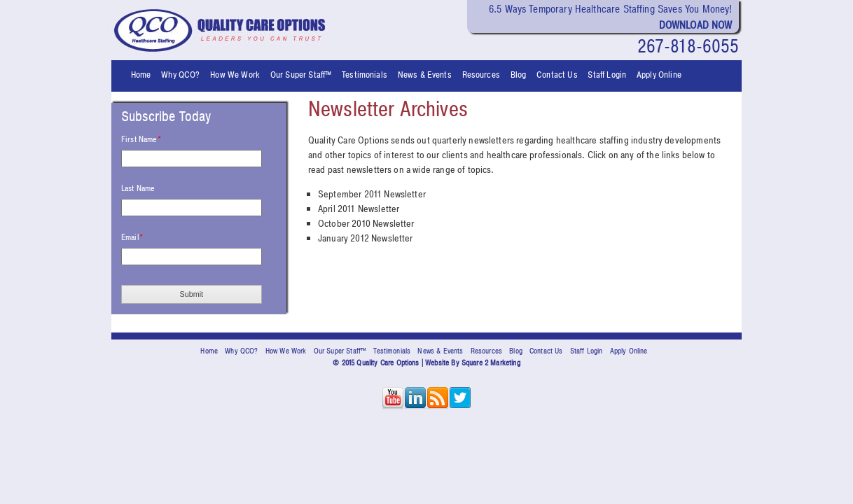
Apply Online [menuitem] (659, 75)
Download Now (696, 25)
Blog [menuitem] (519, 75)
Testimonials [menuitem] (365, 75)
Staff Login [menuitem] (607, 75)
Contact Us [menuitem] (557, 75)
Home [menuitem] (141, 75)
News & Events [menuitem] (425, 75)
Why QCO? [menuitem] (180, 75)
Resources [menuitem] (481, 75)
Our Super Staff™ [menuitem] (301, 75)
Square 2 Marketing (491, 363)
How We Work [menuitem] (235, 75)
